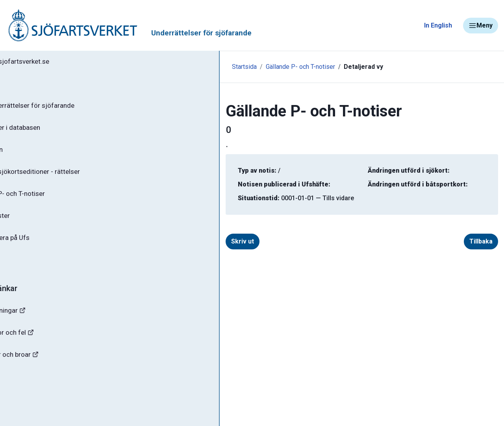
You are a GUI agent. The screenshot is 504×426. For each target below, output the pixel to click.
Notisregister (35, 224)
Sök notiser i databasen (51, 131)
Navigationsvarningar (43, 322)
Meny (481, 26)
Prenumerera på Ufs (45, 247)
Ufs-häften (31, 154)
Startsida (172, 67)
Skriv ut (170, 241)
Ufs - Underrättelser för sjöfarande (68, 108)
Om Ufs (26, 270)
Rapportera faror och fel (47, 345)
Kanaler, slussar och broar (50, 368)
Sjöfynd (22, 391)
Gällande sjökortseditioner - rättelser (71, 177)
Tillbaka (481, 241)
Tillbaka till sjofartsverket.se (56, 63)
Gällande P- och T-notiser (53, 201)
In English (438, 25)
